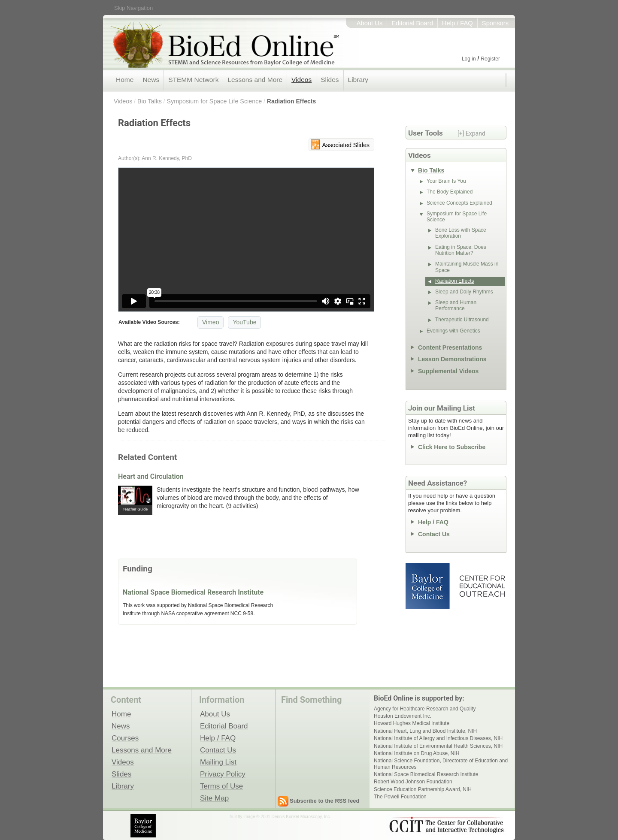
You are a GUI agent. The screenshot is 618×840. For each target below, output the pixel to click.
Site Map (214, 798)
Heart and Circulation (151, 476)
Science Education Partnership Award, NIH (423, 789)
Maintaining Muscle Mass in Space (467, 267)
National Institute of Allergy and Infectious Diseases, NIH (438, 738)
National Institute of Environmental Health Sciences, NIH (438, 746)
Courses (125, 738)
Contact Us (434, 534)
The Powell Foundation (400, 797)
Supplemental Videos (448, 371)
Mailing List (218, 762)
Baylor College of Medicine (428, 586)
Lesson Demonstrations (452, 359)
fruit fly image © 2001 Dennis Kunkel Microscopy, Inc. (280, 817)
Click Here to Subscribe (452, 447)
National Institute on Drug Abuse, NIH (417, 753)
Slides (330, 80)
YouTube (244, 322)
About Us (370, 23)
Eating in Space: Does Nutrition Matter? (461, 250)
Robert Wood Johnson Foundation (413, 782)
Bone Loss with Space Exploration (461, 233)
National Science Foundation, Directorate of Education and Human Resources (441, 764)
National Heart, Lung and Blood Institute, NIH (425, 731)
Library (358, 80)
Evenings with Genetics (453, 331)
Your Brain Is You (446, 181)
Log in (469, 59)
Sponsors (495, 23)
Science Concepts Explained (459, 203)
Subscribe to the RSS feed (325, 801)
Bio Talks (150, 101)
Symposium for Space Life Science (215, 101)
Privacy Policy (223, 774)
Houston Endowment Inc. (403, 716)
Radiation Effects (291, 101)
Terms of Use (221, 786)
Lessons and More (255, 80)
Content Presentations (450, 347)
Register (490, 59)
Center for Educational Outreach (482, 586)
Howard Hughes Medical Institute (412, 723)
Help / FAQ (457, 23)
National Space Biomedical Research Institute (193, 592)
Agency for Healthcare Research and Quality (425, 709)
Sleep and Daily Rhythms (464, 292)
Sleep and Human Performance (456, 305)
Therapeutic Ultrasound (462, 320)
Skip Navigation (133, 8)
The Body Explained (450, 192)
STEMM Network (193, 80)
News (151, 80)
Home (125, 80)
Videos (301, 80)
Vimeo (211, 322)
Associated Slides (346, 145)
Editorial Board (412, 23)
